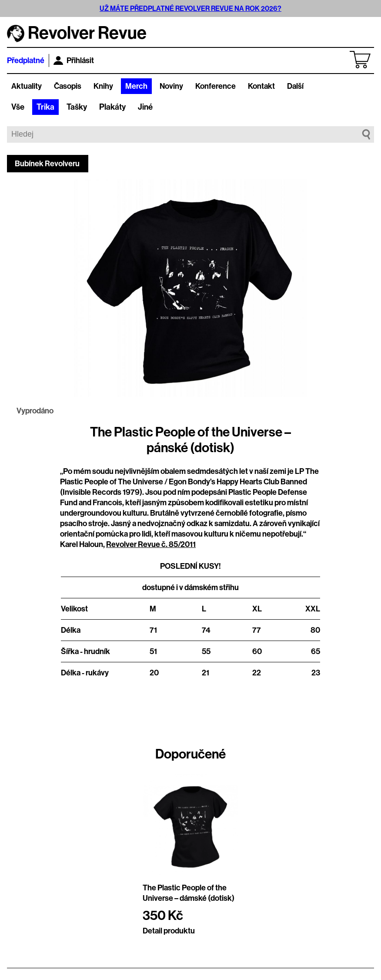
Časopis (68, 86)
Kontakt (261, 86)
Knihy (103, 86)
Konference (216, 86)
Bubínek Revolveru (47, 164)
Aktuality (27, 86)
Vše (18, 107)
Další (295, 86)
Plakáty (112, 107)
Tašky (77, 107)
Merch (136, 86)
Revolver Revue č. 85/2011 (151, 544)
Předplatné (26, 60)
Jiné (145, 107)
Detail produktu (169, 931)
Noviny (171, 86)
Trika (45, 107)
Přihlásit (74, 60)
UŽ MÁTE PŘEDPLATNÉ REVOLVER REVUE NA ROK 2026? (190, 8)
